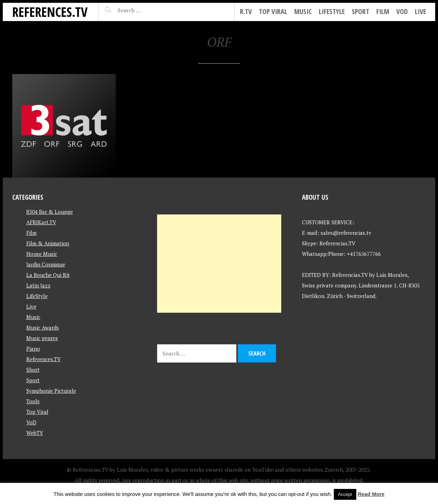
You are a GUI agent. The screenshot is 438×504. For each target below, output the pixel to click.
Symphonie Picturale (51, 391)
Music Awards (43, 327)
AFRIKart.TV (41, 222)
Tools (33, 401)
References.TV (50, 12)
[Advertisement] (219, 264)
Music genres (42, 338)
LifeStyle (332, 11)
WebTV (35, 433)
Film (383, 11)
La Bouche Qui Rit (48, 275)
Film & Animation (48, 243)
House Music (42, 254)
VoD (402, 11)
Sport (360, 11)
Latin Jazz (38, 285)
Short (33, 370)
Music (303, 11)
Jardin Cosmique (46, 264)
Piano (33, 349)
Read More (371, 494)
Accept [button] (345, 494)
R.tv (246, 11)
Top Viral (273, 11)
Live (420, 11)
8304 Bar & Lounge (50, 212)
